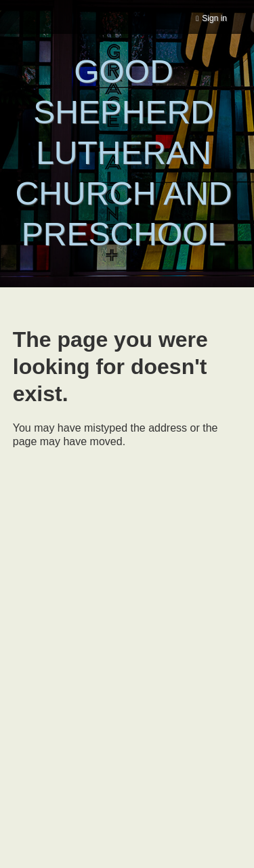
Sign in (214, 18)
